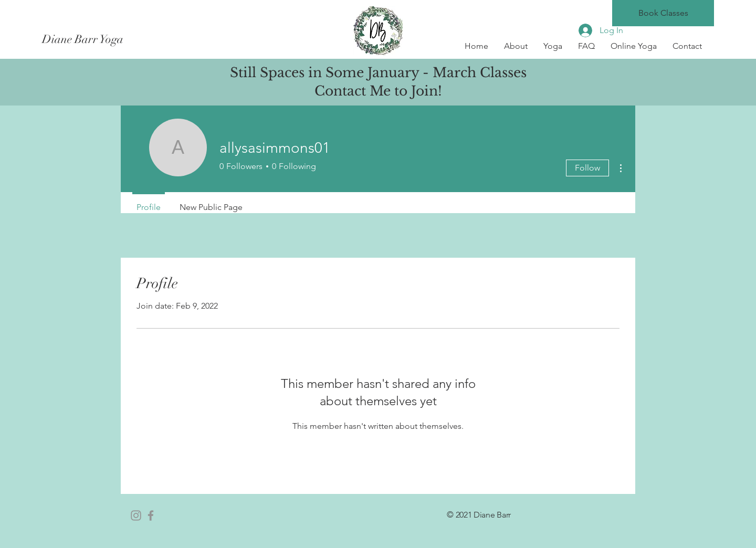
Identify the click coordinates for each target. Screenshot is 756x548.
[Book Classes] (663, 13)
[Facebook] (151, 515)
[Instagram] (136, 515)
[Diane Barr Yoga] (135, 39)
